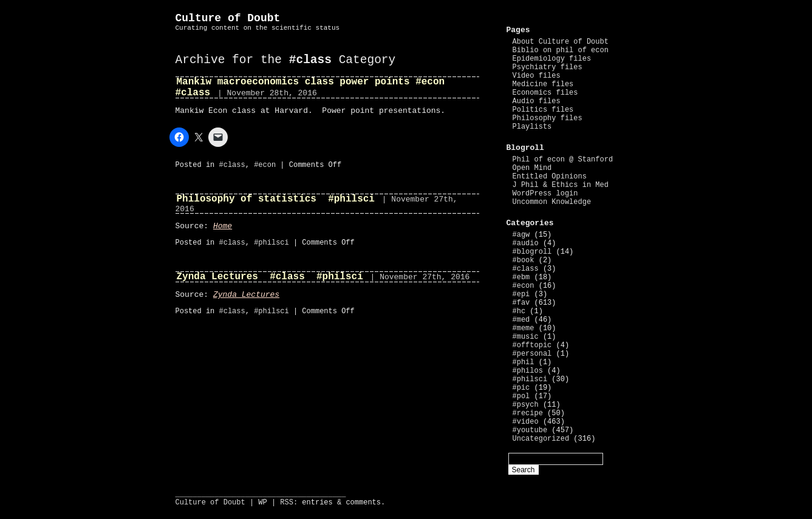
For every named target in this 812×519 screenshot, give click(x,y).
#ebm (521, 277)
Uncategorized (541, 439)
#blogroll (532, 252)
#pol (521, 396)
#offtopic (532, 345)
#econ (265, 165)
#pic (521, 388)
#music (526, 337)
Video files (537, 76)
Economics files (545, 93)
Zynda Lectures (246, 295)
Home (223, 226)
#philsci (271, 243)
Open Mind (532, 168)
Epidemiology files (552, 59)
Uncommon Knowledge (552, 202)
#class (232, 165)
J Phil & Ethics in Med (561, 185)
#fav (521, 303)
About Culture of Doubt (561, 42)
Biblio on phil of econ (561, 50)
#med (521, 320)
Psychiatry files (548, 67)
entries (317, 503)
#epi (521, 294)
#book (524, 260)
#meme (524, 328)
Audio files (537, 101)
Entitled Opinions (550, 177)
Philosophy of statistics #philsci (276, 199)
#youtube (530, 430)
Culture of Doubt (228, 18)
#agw (521, 235)
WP (262, 503)
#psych (526, 405)
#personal (532, 354)
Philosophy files (548, 118)
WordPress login (545, 194)
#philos (528, 371)
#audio (526, 243)
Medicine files (543, 84)
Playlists (532, 127)
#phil (524, 362)
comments (363, 503)
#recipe (528, 413)
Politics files (543, 110)
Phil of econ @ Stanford (563, 160)
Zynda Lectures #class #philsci (270, 277)
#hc (519, 311)
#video (526, 422)
